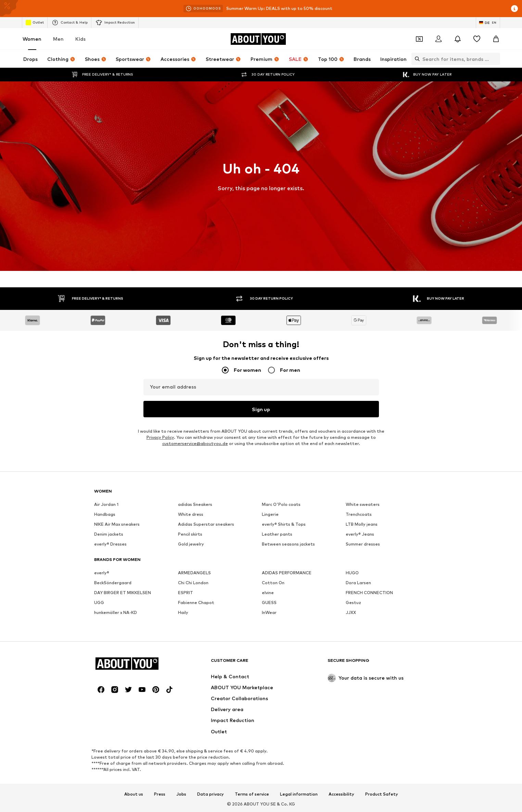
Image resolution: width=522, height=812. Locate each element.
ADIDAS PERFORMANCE (287, 573)
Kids (80, 39)
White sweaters (363, 504)
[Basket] (496, 39)
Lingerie (270, 514)
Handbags (105, 514)
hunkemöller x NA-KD (116, 612)
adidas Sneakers (195, 504)
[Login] (438, 39)
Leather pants (277, 534)
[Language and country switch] (488, 23)
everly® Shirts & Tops (284, 524)
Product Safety (382, 794)
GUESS (269, 603)
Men (58, 39)
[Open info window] (514, 9)
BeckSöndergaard (113, 583)
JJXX (351, 612)
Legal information (299, 794)
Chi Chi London (193, 583)
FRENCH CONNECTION (369, 593)
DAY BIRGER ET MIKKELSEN (123, 593)
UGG (99, 603)
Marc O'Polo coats (281, 504)
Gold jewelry (191, 544)
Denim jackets (109, 534)
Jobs (181, 794)
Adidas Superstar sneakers (206, 524)
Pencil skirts (190, 534)
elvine (268, 593)
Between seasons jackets (288, 544)
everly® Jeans (360, 534)
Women (32, 39)
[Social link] (101, 690)
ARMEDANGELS (194, 573)
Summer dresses (363, 544)
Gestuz (353, 603)
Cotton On (273, 583)
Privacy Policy (160, 437)
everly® (102, 573)
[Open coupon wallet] (419, 39)
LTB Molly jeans (362, 524)
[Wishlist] (477, 39)
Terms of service (252, 794)
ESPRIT (186, 593)
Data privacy (211, 794)
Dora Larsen (358, 583)
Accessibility (341, 794)
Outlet (35, 23)
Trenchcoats (359, 514)
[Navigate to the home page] (258, 39)
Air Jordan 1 (106, 504)
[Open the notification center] (458, 39)
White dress (191, 514)
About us (134, 794)
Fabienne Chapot (196, 603)
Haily (183, 612)
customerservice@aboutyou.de (195, 443)
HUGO (352, 573)
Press (160, 794)
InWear (269, 612)
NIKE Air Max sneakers (117, 524)
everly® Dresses (110, 544)
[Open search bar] (416, 59)
